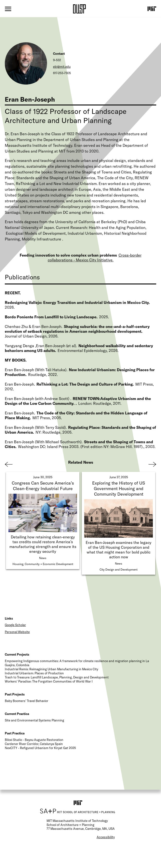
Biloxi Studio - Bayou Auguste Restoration (34, 740)
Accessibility (106, 837)
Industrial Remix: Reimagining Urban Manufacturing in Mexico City (51, 669)
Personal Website (17, 632)
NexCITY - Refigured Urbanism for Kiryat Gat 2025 (40, 748)
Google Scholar (15, 625)
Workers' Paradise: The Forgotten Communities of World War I (49, 681)
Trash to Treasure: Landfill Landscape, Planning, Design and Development (57, 677)
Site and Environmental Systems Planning (34, 720)
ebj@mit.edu (62, 67)
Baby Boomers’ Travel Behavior (27, 701)
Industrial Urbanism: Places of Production (34, 673)
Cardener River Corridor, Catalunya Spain (34, 744)
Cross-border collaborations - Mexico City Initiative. (95, 258)
